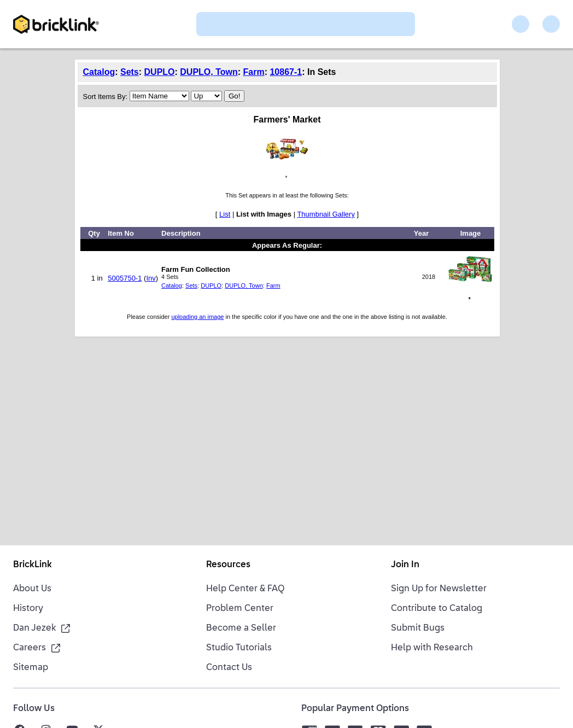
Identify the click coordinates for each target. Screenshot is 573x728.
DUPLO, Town (209, 72)
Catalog (99, 72)
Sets (130, 72)
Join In (405, 565)
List (225, 214)
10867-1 (286, 72)
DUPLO (160, 72)
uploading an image (197, 317)
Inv (151, 278)
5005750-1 (125, 278)
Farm (254, 72)
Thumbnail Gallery (326, 214)
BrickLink (33, 565)
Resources (228, 565)
